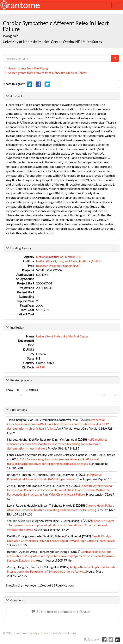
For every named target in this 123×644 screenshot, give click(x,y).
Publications (19, 410)
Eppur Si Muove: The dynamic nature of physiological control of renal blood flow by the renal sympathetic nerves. (60, 525)
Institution (17, 327)
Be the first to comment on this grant (62, 611)
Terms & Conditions (63, 633)
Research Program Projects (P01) (58, 266)
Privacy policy (39, 633)
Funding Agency (21, 248)
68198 (40, 367)
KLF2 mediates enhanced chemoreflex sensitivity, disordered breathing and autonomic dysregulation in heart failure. (57, 444)
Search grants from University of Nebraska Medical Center (45, 73)
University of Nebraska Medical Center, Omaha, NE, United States (52, 42)
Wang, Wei (11, 36)
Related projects (21, 380)
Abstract (16, 96)
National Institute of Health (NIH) (59, 257)
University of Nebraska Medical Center (62, 336)
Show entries (22, 390)
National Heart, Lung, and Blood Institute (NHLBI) (69, 261)
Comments (18, 600)
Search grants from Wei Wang (26, 68)
